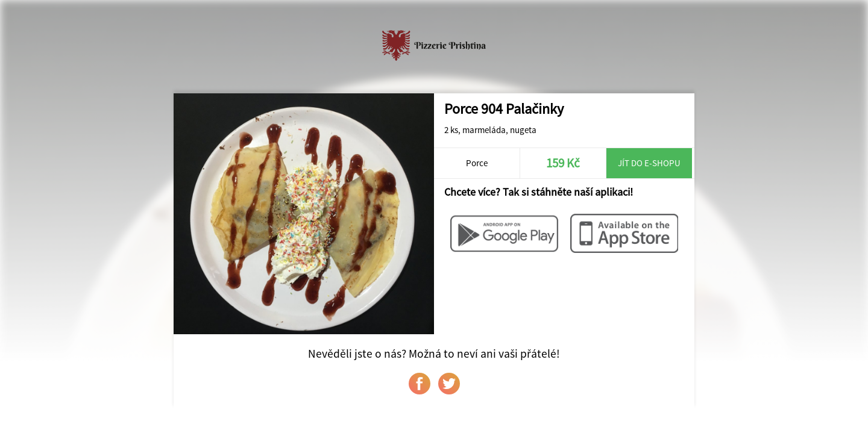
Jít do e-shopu (649, 163)
